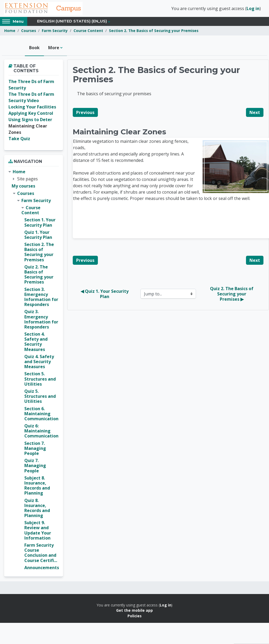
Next (255, 113)
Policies (134, 616)
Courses (29, 31)
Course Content (88, 31)
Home (10, 31)
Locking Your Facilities (32, 107)
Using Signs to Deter (30, 120)
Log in (253, 9)
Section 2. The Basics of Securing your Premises (154, 31)
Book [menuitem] (34, 48)
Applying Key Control (31, 114)
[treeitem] (34, 370)
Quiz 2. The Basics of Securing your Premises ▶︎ (232, 294)
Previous (85, 113)
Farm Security (55, 31)
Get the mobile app (134, 611)
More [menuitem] (54, 48)
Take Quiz (19, 139)
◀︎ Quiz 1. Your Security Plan (105, 294)
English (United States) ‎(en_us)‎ (72, 22)
